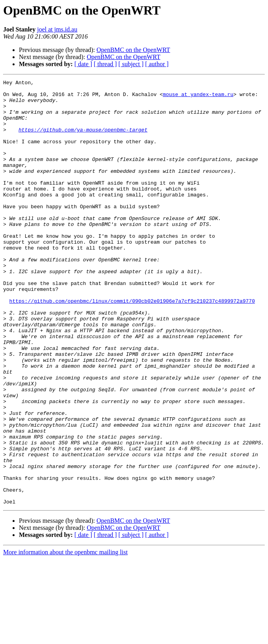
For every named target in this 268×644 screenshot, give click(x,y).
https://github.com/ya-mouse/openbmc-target (83, 140)
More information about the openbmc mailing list (65, 637)
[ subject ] (131, 64)
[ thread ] (105, 64)
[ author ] (157, 64)
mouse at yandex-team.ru (198, 98)
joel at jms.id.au (57, 29)
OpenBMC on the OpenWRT (133, 50)
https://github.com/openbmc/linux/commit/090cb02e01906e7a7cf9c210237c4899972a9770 (132, 346)
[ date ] (83, 64)
